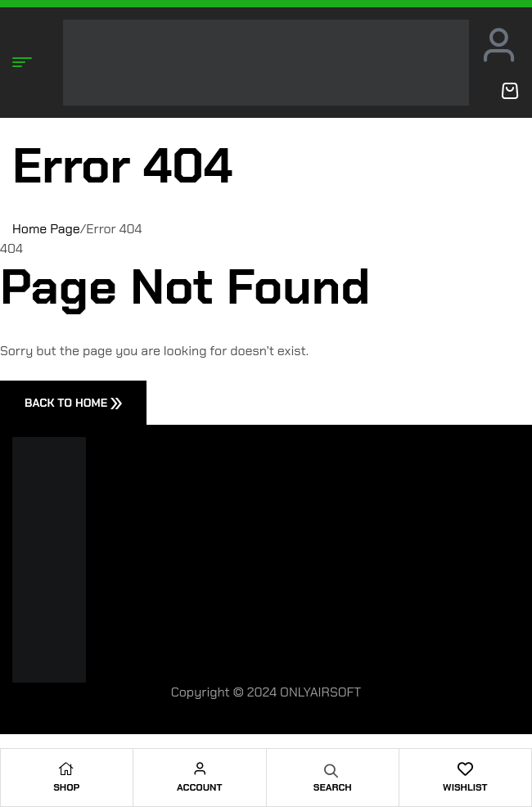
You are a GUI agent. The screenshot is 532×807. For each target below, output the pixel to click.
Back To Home (73, 403)
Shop (66, 787)
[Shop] (66, 769)
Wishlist (465, 787)
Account (199, 787)
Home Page (46, 229)
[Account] (200, 769)
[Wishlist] (465, 769)
